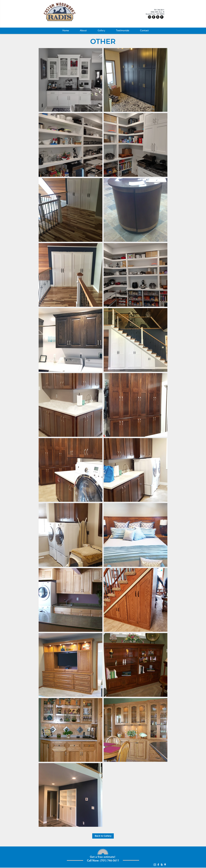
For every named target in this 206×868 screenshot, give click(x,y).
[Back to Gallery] (103, 836)
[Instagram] (150, 17)
